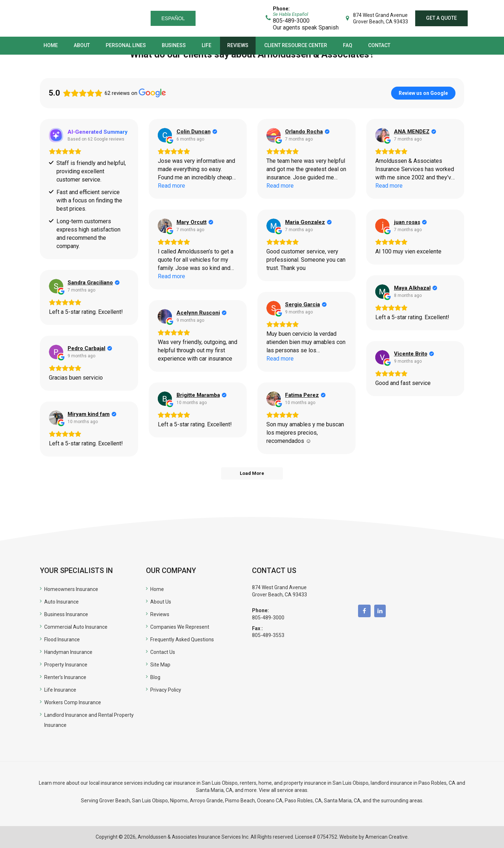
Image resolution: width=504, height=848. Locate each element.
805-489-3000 (268, 618)
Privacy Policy (166, 690)
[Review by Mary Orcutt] (195, 222)
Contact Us (163, 652)
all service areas (289, 790)
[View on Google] (165, 135)
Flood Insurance (62, 640)
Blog (155, 677)
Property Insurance (66, 665)
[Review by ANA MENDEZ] (415, 132)
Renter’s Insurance (65, 677)
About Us (161, 602)
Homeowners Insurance (71, 589)
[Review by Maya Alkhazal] (416, 288)
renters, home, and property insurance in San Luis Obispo (304, 783)
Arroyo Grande (206, 801)
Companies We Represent (180, 627)
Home (157, 589)
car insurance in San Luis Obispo (201, 783)
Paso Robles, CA (437, 783)
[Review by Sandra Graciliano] (94, 283)
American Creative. (387, 837)
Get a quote (441, 18)
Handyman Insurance (68, 652)
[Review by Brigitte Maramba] (202, 395)
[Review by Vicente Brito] (414, 354)
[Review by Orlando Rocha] (307, 132)
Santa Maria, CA (214, 790)
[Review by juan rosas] (411, 222)
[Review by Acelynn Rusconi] (202, 313)
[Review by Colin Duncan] (197, 132)
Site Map (160, 665)
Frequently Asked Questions (182, 640)
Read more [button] (171, 186)
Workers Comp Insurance (73, 702)
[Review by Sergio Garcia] (306, 304)
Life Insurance (60, 690)
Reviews (160, 614)
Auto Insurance (61, 602)
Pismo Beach (240, 801)
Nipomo (179, 801)
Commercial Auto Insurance (76, 627)
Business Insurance (66, 614)
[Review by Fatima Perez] (305, 395)
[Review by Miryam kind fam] (92, 414)
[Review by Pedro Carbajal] (90, 348)
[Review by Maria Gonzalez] (308, 222)
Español (173, 18)
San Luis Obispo (150, 801)
